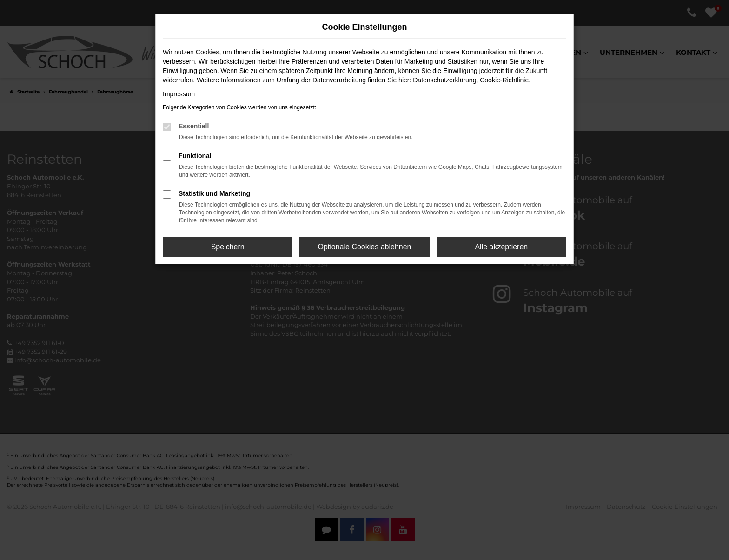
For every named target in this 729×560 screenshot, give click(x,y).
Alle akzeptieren (501, 247)
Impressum (179, 94)
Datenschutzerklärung (444, 80)
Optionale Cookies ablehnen (364, 247)
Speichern (228, 247)
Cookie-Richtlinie (504, 80)
